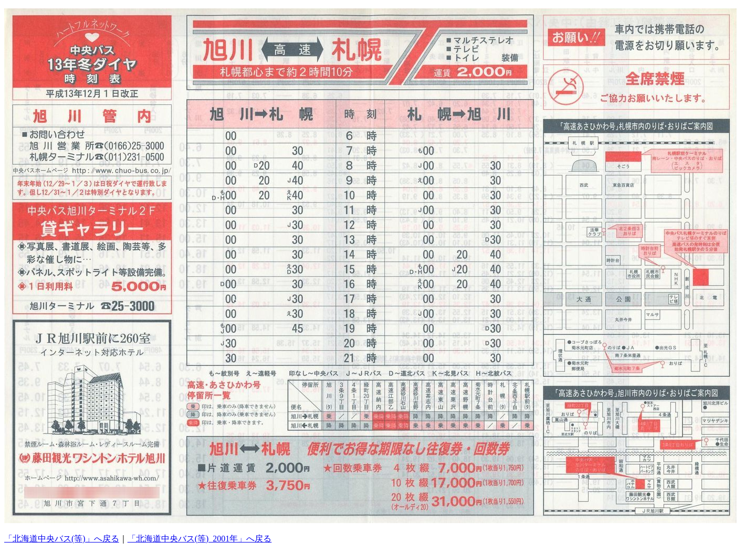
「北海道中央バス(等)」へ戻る (62, 539)
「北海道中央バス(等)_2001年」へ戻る (200, 539)
